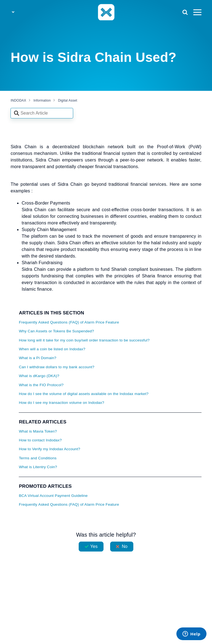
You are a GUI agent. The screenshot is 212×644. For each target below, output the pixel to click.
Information (42, 100)
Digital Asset (67, 100)
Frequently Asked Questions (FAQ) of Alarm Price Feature (69, 322)
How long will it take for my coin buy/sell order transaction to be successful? (84, 340)
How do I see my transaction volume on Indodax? (61, 403)
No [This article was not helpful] (125, 546)
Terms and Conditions (38, 458)
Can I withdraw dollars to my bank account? (56, 367)
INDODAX (18, 100)
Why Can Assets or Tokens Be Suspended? (56, 331)
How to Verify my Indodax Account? (49, 449)
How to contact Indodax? (40, 440)
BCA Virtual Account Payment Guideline (53, 496)
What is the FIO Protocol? (41, 385)
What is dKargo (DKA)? (39, 376)
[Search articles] (42, 113)
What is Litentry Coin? (38, 467)
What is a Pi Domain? (38, 358)
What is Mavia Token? (38, 431)
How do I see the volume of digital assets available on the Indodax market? (84, 394)
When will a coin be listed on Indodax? (52, 349)
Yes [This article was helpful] (94, 546)
